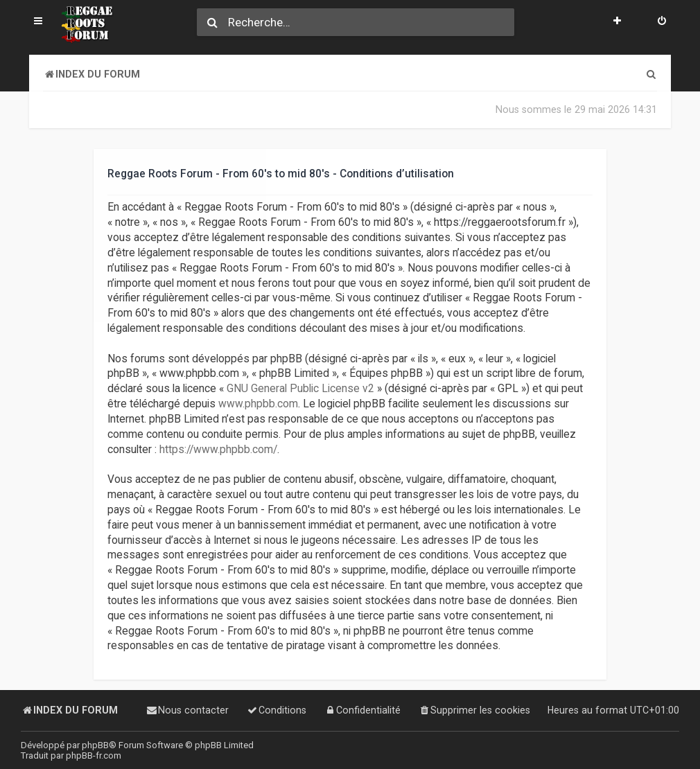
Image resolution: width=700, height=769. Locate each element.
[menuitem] (662, 22)
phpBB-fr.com (94, 755)
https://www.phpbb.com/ (218, 449)
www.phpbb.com (258, 404)
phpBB (95, 745)
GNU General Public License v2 (300, 389)
